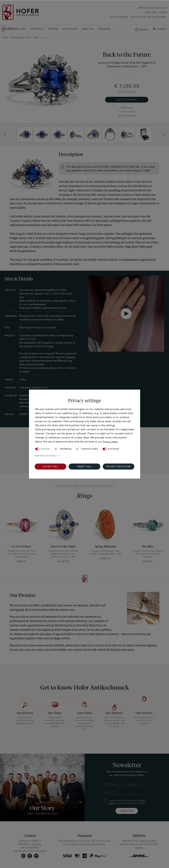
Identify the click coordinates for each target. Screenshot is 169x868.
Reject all (84, 467)
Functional (113, 449)
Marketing (66, 449)
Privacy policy (111, 441)
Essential (45, 449)
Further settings (46, 456)
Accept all (50, 467)
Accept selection (119, 467)
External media (90, 449)
